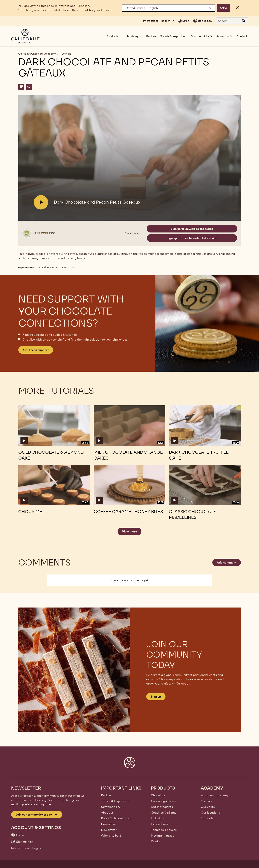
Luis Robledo (44, 233)
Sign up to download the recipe (192, 229)
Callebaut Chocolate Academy (37, 54)
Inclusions (158, 818)
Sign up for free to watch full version (192, 238)
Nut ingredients (162, 807)
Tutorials (66, 54)
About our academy (215, 795)
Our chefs (208, 807)
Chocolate (158, 795)
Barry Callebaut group (117, 818)
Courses (207, 801)
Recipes (151, 36)
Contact (242, 36)
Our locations (210, 813)
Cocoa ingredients (164, 801)
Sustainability (111, 807)
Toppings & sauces (164, 830)
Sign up (156, 697)
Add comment (227, 562)
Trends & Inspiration (173, 36)
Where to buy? (111, 836)
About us (107, 813)
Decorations (160, 824)
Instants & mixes (162, 836)
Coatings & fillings (164, 813)
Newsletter (109, 830)
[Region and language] (169, 8)
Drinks (155, 841)
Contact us (109, 824)
